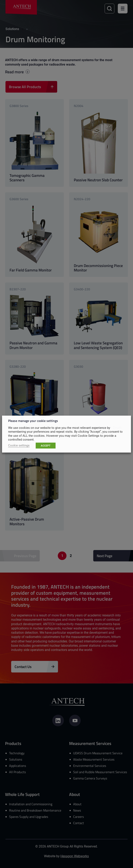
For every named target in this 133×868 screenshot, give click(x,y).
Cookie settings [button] (19, 445)
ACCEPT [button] (46, 445)
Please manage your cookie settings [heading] (33, 420)
